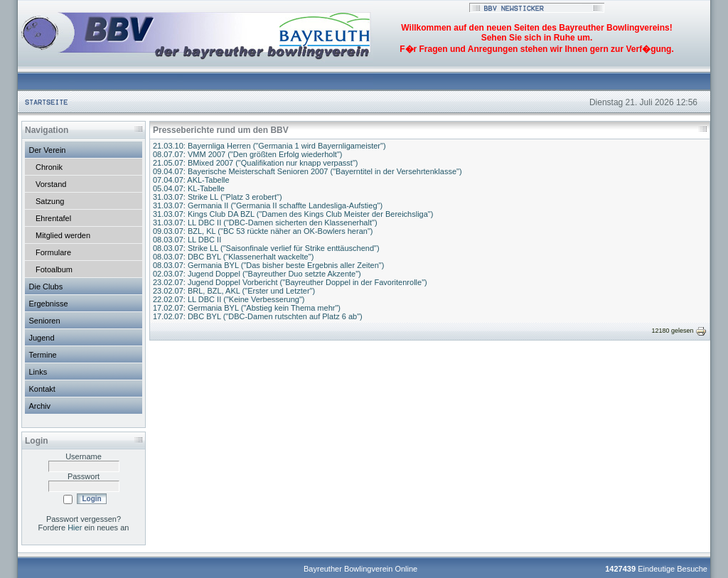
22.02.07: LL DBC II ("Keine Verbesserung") (229, 299)
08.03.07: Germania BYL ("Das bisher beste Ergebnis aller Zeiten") (268, 265)
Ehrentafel (53, 218)
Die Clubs (46, 287)
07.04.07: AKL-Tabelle (191, 180)
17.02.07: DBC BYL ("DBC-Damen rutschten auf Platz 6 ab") (258, 316)
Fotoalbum (54, 269)
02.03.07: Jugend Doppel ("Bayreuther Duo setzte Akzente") (257, 274)
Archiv (40, 406)
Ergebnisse (49, 304)
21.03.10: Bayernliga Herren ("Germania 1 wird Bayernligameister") (269, 146)
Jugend (42, 338)
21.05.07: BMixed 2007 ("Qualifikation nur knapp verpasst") (255, 163)
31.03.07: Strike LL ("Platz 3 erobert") (218, 197)
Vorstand (51, 184)
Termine (43, 355)
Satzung (50, 201)
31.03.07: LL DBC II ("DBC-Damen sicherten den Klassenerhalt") (265, 223)
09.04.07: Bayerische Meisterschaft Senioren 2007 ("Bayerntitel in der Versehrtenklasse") (307, 171)
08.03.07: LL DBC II (187, 240)
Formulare (53, 252)
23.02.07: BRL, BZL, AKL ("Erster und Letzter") (234, 291)
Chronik (49, 167)
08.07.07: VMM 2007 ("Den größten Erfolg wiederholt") (247, 154)
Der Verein (48, 150)
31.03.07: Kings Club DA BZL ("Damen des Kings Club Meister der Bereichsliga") (293, 214)
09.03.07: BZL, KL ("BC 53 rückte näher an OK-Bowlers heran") (263, 231)
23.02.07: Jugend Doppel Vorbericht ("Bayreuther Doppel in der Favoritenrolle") (290, 282)
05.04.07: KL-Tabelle (189, 188)
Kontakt (42, 389)
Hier (75, 528)
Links (38, 372)
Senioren (45, 321)
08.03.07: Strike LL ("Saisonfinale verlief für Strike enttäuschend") (266, 248)
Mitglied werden (63, 235)
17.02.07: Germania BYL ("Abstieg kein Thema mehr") (247, 308)
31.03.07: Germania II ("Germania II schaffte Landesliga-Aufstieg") (268, 205)
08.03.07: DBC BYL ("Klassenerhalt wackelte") (233, 257)
